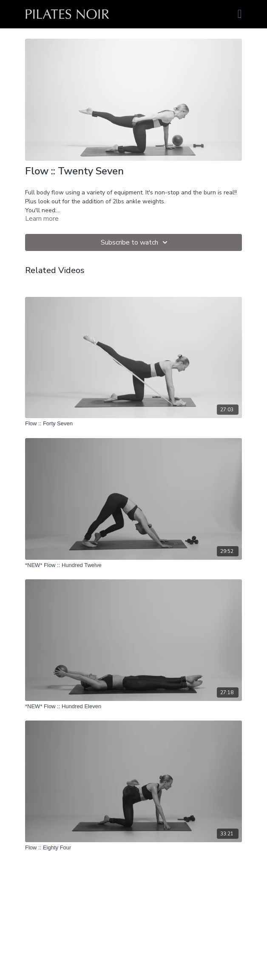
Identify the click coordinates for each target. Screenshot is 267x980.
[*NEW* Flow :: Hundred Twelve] (133, 565)
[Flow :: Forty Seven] (133, 424)
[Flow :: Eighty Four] (133, 848)
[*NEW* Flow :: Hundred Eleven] (133, 707)
